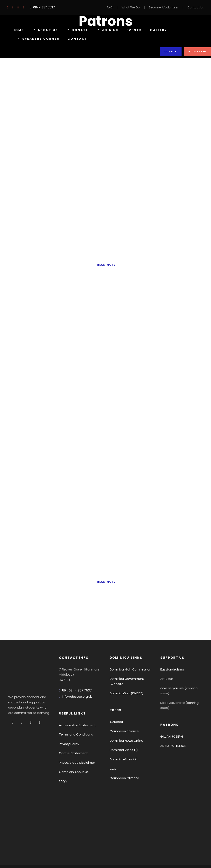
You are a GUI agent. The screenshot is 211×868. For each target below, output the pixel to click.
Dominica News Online (126, 721)
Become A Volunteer (168, 7)
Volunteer (197, 51)
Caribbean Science (123, 711)
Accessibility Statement (75, 705)
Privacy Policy (69, 724)
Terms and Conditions (74, 715)
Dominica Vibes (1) (123, 730)
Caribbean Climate (122, 758)
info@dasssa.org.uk (76, 677)
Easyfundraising (171, 649)
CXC (113, 749)
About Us (45, 30)
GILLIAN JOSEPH (173, 706)
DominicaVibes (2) (122, 739)
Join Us (106, 30)
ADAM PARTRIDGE (174, 715)
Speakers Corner (39, 39)
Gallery (157, 30)
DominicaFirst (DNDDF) (126, 673)
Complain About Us (72, 752)
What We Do (137, 7)
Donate (76, 30)
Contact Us (197, 7)
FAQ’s (63, 761)
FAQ (117, 7)
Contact (78, 39)
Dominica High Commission (129, 649)
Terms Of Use (42, 854)
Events (132, 30)
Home (18, 30)
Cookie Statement (71, 733)
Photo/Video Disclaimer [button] (75, 743)
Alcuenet (116, 702)
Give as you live (171, 668)
